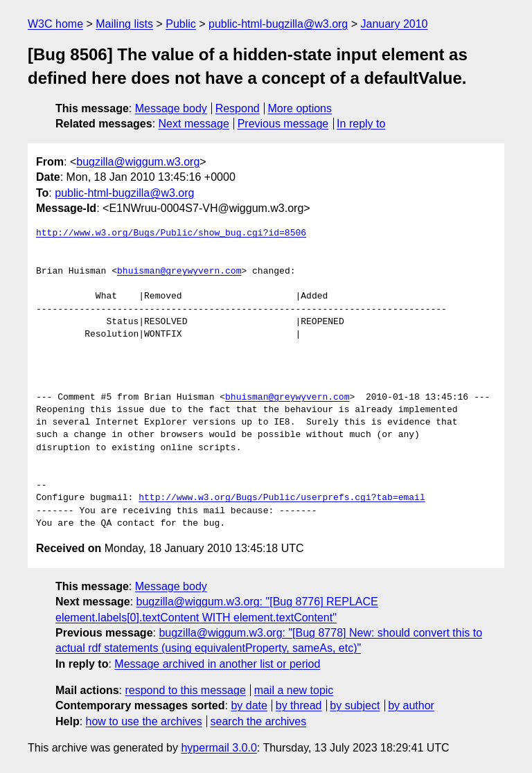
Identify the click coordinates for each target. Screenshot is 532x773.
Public (181, 24)
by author (411, 705)
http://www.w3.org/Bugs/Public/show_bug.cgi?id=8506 (171, 233)
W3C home (55, 24)
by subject (355, 705)
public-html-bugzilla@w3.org (278, 24)
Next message (194, 124)
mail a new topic (294, 690)
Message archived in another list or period (217, 664)
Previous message (283, 124)
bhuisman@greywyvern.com (179, 272)
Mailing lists (124, 24)
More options (300, 108)
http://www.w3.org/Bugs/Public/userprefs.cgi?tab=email (282, 498)
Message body (171, 108)
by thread (299, 705)
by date (249, 705)
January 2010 (394, 24)
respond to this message (185, 690)
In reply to (361, 124)
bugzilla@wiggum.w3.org (138, 162)
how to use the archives (144, 721)
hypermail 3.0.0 (219, 748)
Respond (238, 108)
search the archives (259, 721)
